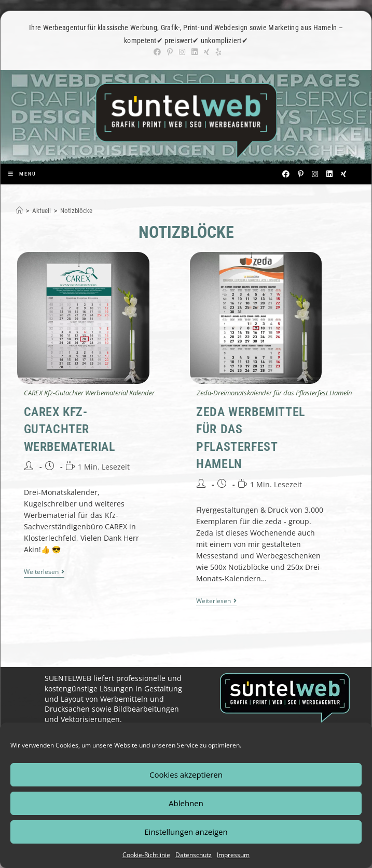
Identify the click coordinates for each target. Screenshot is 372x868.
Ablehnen (186, 803)
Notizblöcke (76, 211)
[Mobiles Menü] (22, 174)
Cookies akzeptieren (186, 774)
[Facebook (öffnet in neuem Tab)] (157, 52)
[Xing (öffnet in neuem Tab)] (207, 52)
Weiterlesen (44, 573)
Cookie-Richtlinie (146, 855)
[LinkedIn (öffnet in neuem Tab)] (195, 52)
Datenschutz (194, 855)
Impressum (233, 855)
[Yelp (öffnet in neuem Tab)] (217, 52)
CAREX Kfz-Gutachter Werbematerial (70, 429)
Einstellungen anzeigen (186, 832)
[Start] (19, 211)
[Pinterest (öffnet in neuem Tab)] (170, 52)
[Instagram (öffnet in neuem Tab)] (182, 52)
